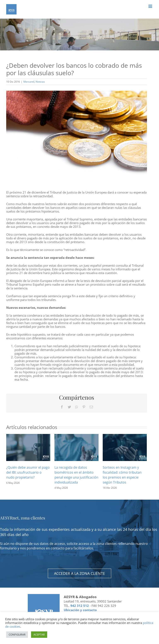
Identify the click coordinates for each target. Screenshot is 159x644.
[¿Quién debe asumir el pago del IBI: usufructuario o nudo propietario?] (28, 447)
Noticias (40, 82)
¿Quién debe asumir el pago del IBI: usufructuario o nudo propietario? (28, 472)
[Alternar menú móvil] (151, 6)
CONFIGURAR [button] (17, 634)
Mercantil (29, 82)
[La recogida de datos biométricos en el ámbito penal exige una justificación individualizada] (76, 447)
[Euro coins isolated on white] (77, 137)
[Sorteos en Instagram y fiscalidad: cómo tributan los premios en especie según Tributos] (125, 447)
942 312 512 (80, 606)
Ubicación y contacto (80, 610)
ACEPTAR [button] (39, 634)
